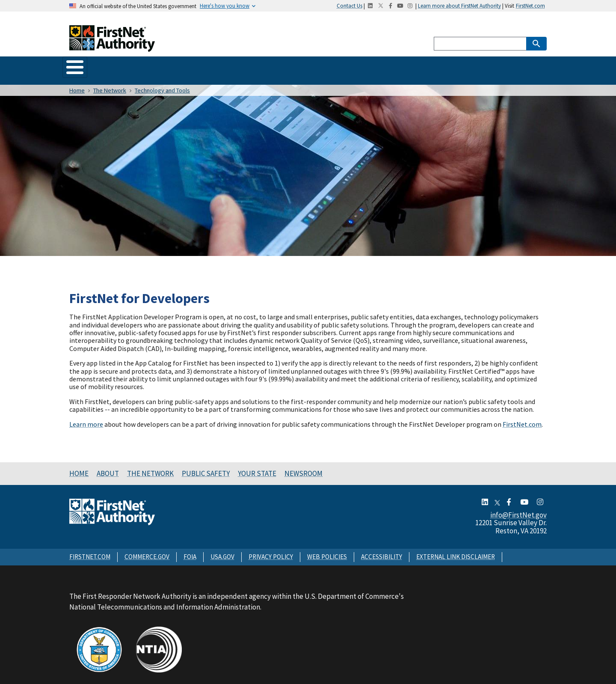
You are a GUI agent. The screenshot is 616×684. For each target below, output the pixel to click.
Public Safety (223, 66)
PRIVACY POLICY (271, 549)
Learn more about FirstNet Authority (459, 6)
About (117, 66)
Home (80, 66)
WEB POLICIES (327, 549)
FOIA (190, 549)
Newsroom (329, 66)
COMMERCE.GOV (147, 549)
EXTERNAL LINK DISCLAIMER (456, 549)
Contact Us (349, 6)
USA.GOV (222, 549)
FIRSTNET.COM (90, 549)
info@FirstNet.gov (518, 507)
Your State (278, 66)
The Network (164, 66)
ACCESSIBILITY (382, 549)
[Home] (112, 46)
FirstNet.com (530, 6)
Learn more (86, 416)
